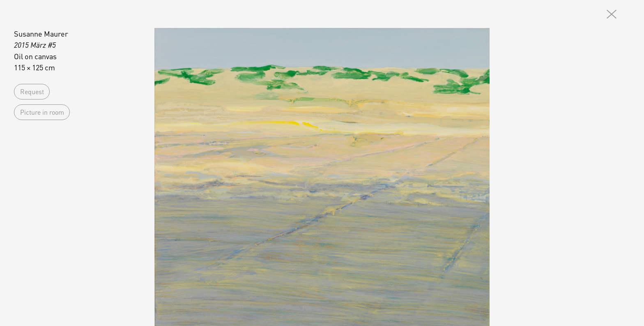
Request (32, 91)
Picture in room (42, 112)
